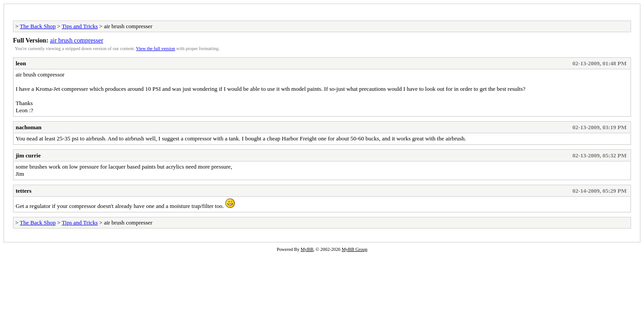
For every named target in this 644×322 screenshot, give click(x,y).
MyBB (307, 249)
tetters (23, 191)
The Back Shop (38, 26)
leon (21, 63)
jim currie (28, 155)
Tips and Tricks (80, 26)
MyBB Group (354, 249)
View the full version (155, 49)
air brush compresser (77, 40)
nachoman (29, 127)
